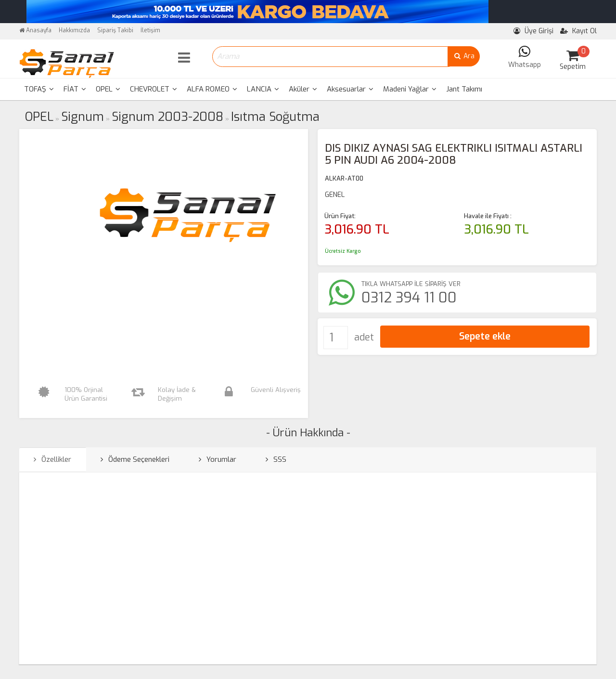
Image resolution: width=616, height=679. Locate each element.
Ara (464, 56)
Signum (83, 117)
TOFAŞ (39, 89)
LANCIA (263, 89)
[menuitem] (39, 89)
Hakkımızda (74, 30)
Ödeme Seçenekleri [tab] (135, 459)
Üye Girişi (533, 31)
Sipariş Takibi (115, 30)
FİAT (75, 89)
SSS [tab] (276, 459)
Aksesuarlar (350, 89)
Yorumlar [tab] (218, 459)
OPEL (108, 89)
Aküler (303, 89)
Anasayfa (35, 30)
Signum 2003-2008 (167, 117)
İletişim (150, 30)
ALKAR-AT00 (344, 178)
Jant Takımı (464, 89)
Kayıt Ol (578, 31)
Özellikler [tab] (52, 459)
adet (364, 337)
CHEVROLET (154, 89)
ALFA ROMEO (212, 89)
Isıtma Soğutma (275, 117)
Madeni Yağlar (410, 89)
